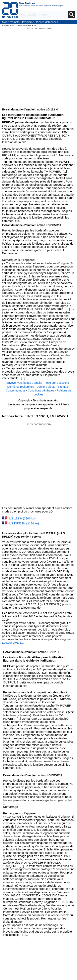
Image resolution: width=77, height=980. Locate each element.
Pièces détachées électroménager (47, 22)
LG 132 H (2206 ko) (23, 518)
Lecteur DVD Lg (13, 643)
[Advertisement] (38, 464)
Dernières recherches (21, 387)
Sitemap (63, 387)
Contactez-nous (16, 390)
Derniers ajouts (46, 387)
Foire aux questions (57, 383)
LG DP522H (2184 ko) (24, 523)
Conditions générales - (42, 390)
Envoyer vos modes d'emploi (24, 383)
